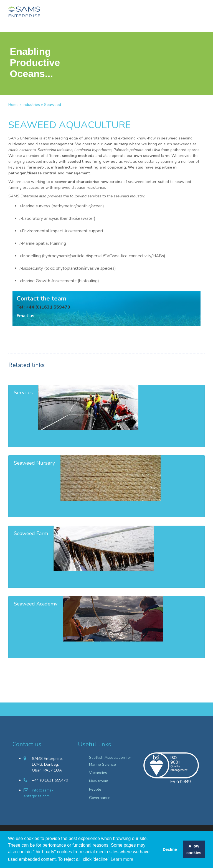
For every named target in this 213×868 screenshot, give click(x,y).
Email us (26, 316)
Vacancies (98, 773)
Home (13, 105)
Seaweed (53, 105)
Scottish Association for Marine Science (110, 761)
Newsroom (99, 781)
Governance (100, 798)
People (95, 789)
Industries (31, 105)
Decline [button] (170, 849)
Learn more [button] (122, 859)
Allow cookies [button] (194, 849)
